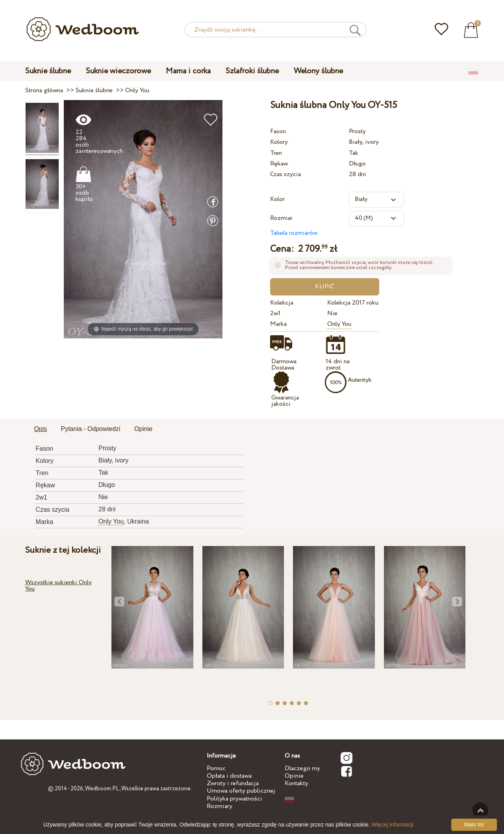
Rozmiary (220, 806)
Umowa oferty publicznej (241, 791)
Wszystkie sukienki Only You (58, 586)
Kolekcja (282, 303)
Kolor (277, 199)
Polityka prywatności (234, 799)
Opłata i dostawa (229, 776)
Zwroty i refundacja (233, 783)
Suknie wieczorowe (118, 71)
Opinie (294, 776)
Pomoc (216, 768)
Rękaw (279, 164)
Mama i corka (188, 71)
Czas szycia (285, 174)
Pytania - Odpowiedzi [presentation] (90, 429)
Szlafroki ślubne (252, 71)
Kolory (279, 142)
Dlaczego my (302, 768)
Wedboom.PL (102, 789)
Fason (278, 131)
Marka (278, 324)
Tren (276, 153)
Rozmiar (281, 218)
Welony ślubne (318, 71)
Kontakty (296, 783)
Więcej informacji (393, 825)
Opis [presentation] (40, 429)
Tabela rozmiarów (294, 233)
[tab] (40, 429)
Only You (339, 324)
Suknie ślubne (48, 71)
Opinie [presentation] (143, 429)
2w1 (275, 313)
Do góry (480, 810)
